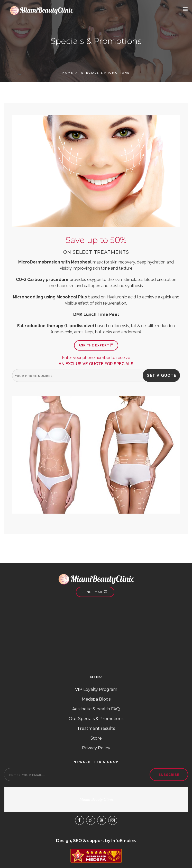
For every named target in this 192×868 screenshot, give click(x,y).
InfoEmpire (123, 841)
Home (68, 73)
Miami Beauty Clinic (97, 799)
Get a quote (161, 375)
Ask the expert (96, 345)
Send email (95, 592)
